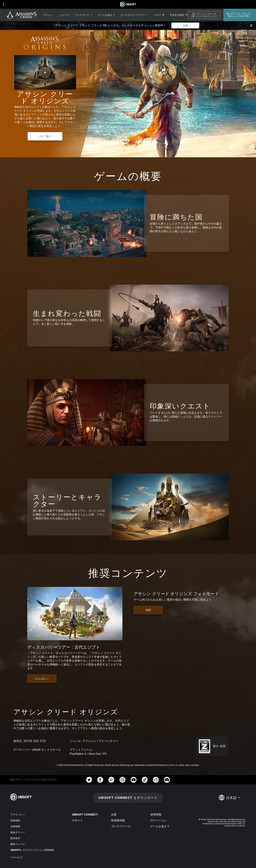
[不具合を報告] (178, 15)
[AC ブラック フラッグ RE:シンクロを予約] (240, 15)
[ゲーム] (49, 15)
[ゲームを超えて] (106, 15)
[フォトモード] (84, 15)
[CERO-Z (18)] (212, 746)
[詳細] (185, 25)
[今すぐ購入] (45, 136)
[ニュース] (64, 15)
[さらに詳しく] (42, 679)
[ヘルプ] (159, 15)
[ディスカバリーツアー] (134, 15)
